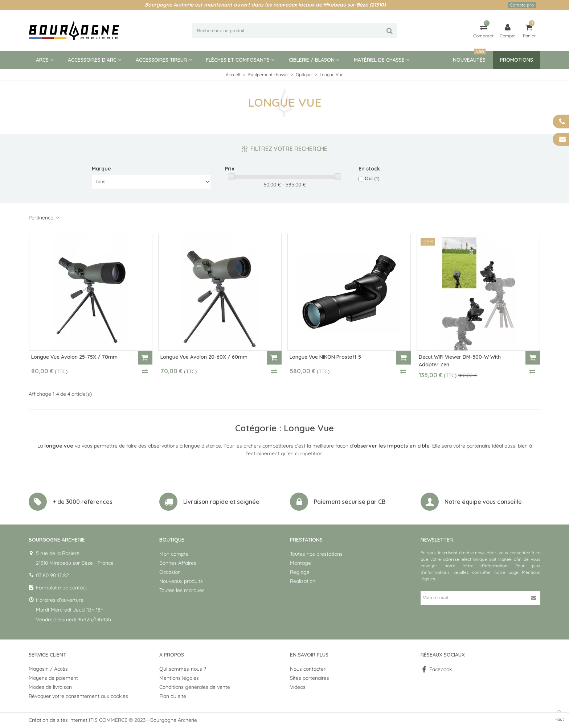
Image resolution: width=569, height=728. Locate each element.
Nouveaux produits (181, 581)
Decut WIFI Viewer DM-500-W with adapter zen (460, 361)
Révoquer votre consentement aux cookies (78, 696)
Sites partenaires (310, 678)
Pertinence (44, 218)
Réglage (300, 572)
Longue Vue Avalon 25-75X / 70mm (74, 357)
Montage (300, 563)
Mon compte (174, 554)
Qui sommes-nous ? (183, 669)
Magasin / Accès (48, 669)
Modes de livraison (50, 687)
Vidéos (298, 687)
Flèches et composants (238, 60)
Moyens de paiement (53, 678)
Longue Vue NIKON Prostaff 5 (325, 357)
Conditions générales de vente (195, 687)
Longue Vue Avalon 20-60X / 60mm (204, 357)
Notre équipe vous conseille (483, 502)
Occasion (170, 572)
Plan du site (173, 696)
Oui (372, 178)
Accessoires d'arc (92, 60)
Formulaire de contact (62, 588)
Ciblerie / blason (312, 60)
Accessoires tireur (161, 60)
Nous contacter (308, 669)
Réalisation (303, 581)
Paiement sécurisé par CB (350, 502)
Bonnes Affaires (178, 563)
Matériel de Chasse (379, 60)
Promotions (517, 60)
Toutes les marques (182, 590)
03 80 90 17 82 (52, 575)
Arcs (42, 60)
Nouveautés (469, 57)
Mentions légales (179, 678)
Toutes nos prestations (316, 554)
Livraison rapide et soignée (221, 502)
